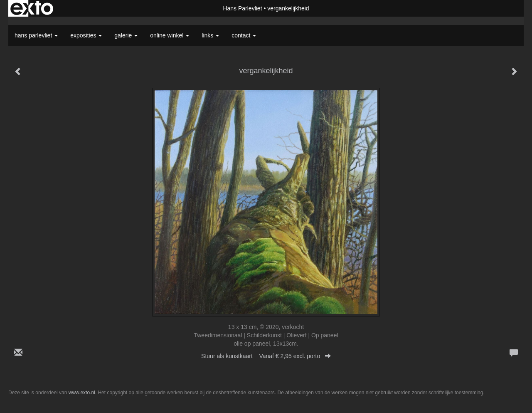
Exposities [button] (86, 35)
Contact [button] (244, 35)
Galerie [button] (126, 35)
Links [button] (210, 35)
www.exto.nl (82, 393)
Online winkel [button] (170, 35)
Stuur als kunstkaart (266, 356)
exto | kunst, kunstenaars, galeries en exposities (32, 8)
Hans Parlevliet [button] (36, 35)
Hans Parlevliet (242, 8)
